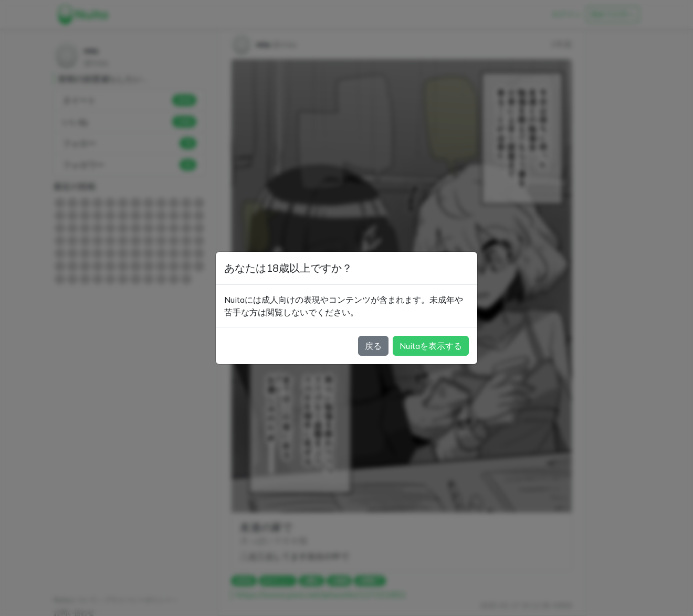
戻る (373, 346)
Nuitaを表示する (431, 346)
